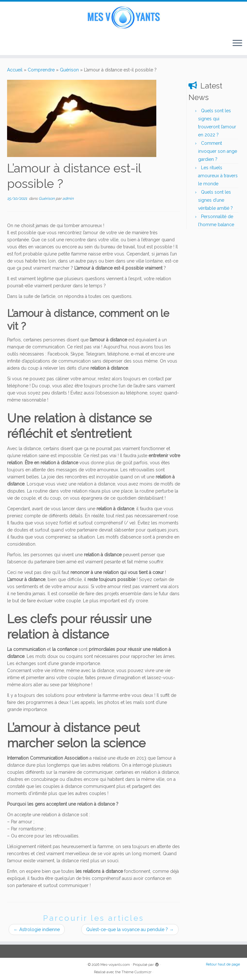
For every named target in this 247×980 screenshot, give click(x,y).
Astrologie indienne (37, 929)
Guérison (69, 70)
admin (68, 199)
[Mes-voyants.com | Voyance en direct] (123, 18)
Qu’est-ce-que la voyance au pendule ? (130, 929)
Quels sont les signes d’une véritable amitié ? (215, 200)
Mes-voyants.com (115, 965)
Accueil (15, 70)
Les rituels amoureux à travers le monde (218, 176)
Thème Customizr (137, 972)
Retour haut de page (223, 964)
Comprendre (41, 70)
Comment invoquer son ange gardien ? (218, 151)
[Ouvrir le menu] (237, 43)
